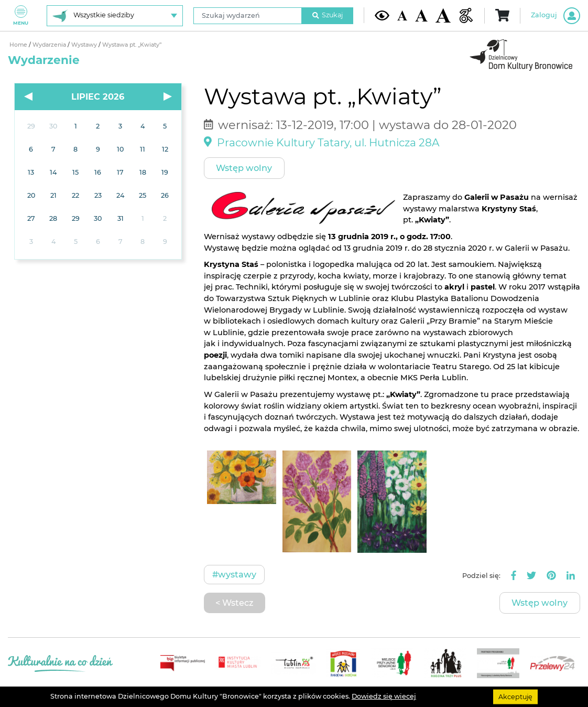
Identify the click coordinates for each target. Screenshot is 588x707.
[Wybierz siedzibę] (115, 16)
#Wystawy (234, 574)
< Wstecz (234, 603)
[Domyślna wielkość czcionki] (402, 15)
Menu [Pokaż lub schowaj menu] (21, 15)
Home (19, 45)
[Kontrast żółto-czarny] (382, 16)
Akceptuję (515, 696)
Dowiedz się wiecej (384, 696)
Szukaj (328, 15)
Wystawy (85, 45)
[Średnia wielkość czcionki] (421, 15)
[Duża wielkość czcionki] (443, 16)
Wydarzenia (50, 45)
